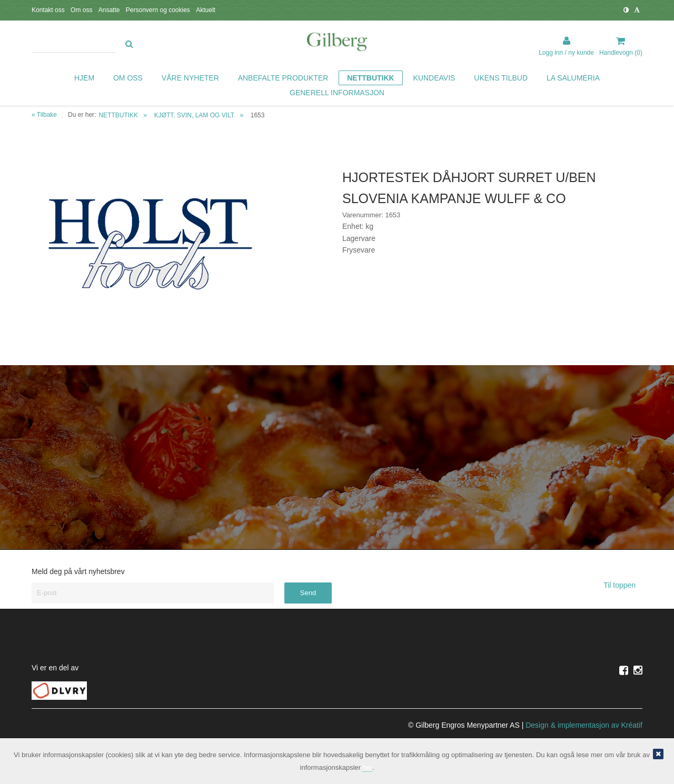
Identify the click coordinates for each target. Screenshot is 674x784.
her (368, 767)
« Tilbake (44, 115)
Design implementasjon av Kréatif (584, 725)
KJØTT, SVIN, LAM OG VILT (194, 115)
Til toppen (623, 585)
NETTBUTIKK (118, 115)
